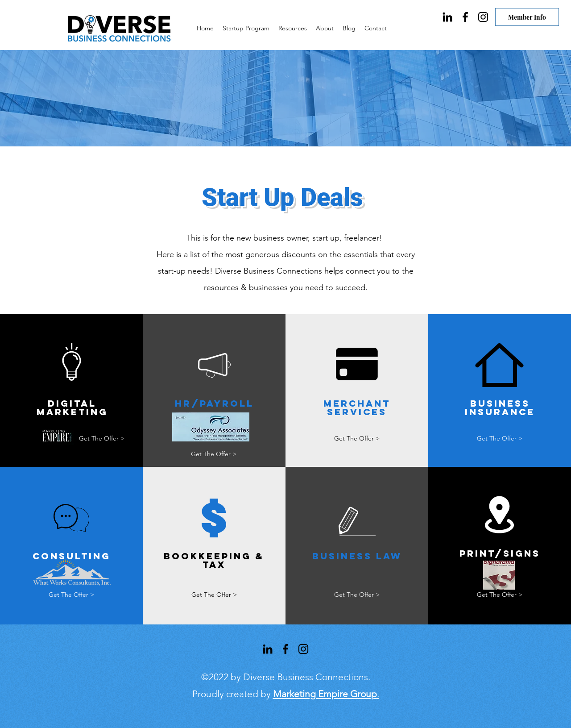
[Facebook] (465, 17)
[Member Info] (527, 17)
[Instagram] (483, 17)
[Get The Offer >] (102, 439)
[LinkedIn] (447, 17)
